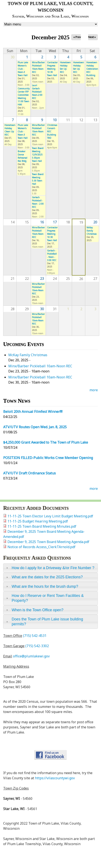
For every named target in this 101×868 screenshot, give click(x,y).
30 (42, 309)
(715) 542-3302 (37, 646)
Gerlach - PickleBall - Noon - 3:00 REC (52, 255)
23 (42, 279)
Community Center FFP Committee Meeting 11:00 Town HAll (24, 97)
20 (95, 222)
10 (55, 120)
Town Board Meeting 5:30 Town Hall (38, 179)
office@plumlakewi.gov (31, 656)
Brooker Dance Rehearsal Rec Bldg (22, 156)
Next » (92, 37)
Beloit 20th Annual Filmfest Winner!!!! (33, 412)
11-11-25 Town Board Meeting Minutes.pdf (42, 526)
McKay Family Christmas (92, 231)
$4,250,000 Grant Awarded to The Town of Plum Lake (46, 442)
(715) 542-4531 (35, 636)
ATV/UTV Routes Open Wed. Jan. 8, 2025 (35, 427)
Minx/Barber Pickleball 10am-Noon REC (38, 67)
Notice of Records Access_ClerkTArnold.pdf (41, 547)
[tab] (50, 568)
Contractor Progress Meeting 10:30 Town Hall (52, 69)
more (94, 390)
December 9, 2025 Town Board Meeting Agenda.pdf (48, 542)
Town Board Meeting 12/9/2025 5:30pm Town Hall (38, 155)
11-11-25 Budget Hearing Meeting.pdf (38, 521)
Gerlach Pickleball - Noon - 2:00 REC (38, 202)
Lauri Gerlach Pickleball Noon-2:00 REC (37, 92)
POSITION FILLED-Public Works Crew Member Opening (48, 458)
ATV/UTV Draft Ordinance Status (30, 473)
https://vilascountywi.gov (55, 778)
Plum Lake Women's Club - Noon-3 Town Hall (23, 69)
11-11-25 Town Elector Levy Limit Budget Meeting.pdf (50, 516)
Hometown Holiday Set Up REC (65, 67)
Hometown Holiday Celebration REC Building (92, 69)
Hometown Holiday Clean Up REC (10, 130)
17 (55, 222)
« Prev (77, 37)
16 (42, 222)
